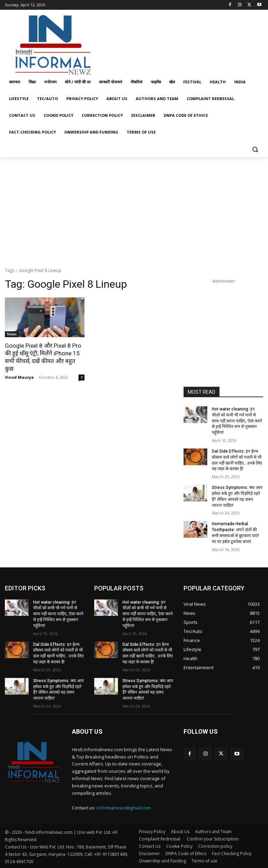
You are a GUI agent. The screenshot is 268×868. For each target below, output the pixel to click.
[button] (255, 149)
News (12, 334)
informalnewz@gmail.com (124, 808)
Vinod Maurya (19, 377)
